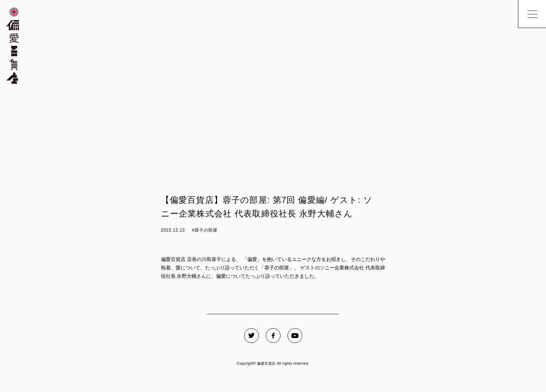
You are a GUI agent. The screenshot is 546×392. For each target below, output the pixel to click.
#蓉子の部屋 (205, 230)
